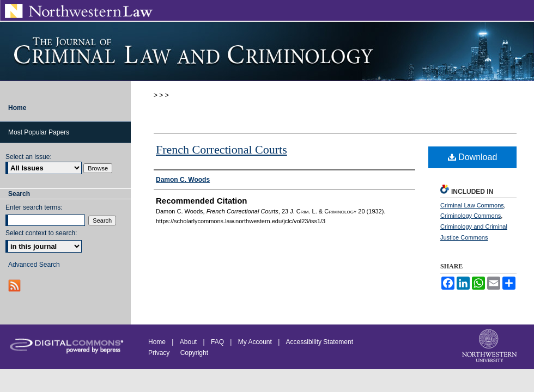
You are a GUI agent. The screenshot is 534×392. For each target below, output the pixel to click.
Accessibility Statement (320, 342)
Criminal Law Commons (472, 205)
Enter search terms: (34, 207)
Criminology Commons (471, 216)
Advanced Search (34, 265)
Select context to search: (41, 233)
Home (157, 342)
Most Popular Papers (39, 132)
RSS (16, 286)
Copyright (194, 353)
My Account (255, 342)
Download (473, 157)
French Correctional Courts (222, 149)
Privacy (160, 353)
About (188, 342)
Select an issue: (29, 157)
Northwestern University (490, 347)
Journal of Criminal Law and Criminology (267, 51)
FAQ (217, 342)
